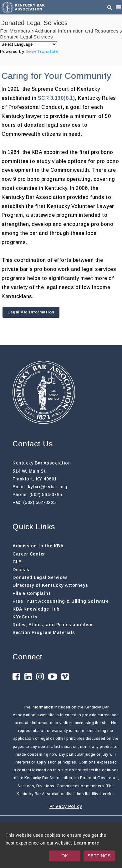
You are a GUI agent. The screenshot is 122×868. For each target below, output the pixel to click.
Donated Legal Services (40, 577)
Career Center (29, 554)
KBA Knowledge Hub (36, 609)
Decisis (21, 570)
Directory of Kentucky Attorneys (50, 585)
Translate (42, 51)
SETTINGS (99, 856)
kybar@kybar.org (48, 487)
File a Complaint (31, 593)
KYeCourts (25, 617)
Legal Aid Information (31, 312)
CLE (17, 562)
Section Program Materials (44, 632)
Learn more (86, 843)
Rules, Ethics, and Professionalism (53, 625)
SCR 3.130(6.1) (56, 98)
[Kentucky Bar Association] (23, 7)
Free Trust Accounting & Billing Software (61, 601)
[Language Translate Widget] (28, 44)
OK (65, 856)
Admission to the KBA (38, 546)
